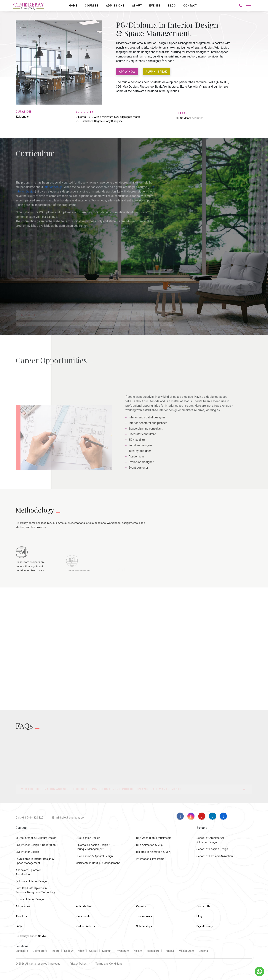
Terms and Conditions (109, 964)
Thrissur (169, 951)
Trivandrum (122, 951)
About (137, 6)
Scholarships (144, 926)
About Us (21, 916)
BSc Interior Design (27, 852)
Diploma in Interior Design (31, 881)
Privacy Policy (78, 964)
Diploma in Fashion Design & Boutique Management (93, 847)
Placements (83, 916)
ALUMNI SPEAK (156, 72)
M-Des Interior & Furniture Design (36, 838)
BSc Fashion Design (88, 838)
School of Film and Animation (215, 856)
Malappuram (186, 951)
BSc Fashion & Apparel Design (94, 856)
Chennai (204, 951)
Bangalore (22, 951)
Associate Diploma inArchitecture (29, 872)
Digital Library (205, 926)
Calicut (93, 951)
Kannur (106, 951)
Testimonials (144, 916)
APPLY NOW (127, 72)
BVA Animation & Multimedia (154, 838)
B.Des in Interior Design (30, 899)
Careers (141, 906)
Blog (199, 916)
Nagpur (69, 951)
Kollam (138, 951)
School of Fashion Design (212, 849)
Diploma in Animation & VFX (153, 852)
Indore (56, 951)
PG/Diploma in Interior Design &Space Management (35, 861)
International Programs (150, 859)
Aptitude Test (84, 906)
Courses (92, 6)
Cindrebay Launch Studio (31, 936)
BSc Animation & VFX (149, 845)
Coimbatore (40, 951)
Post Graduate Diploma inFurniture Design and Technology (36, 890)
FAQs (19, 926)
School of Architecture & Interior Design (210, 840)
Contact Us (203, 906)
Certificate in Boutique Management (98, 863)
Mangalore (153, 951)
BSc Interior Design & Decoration (36, 845)
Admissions (23, 906)
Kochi (81, 951)
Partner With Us (85, 926)
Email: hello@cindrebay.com (69, 818)
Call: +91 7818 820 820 (29, 818)
